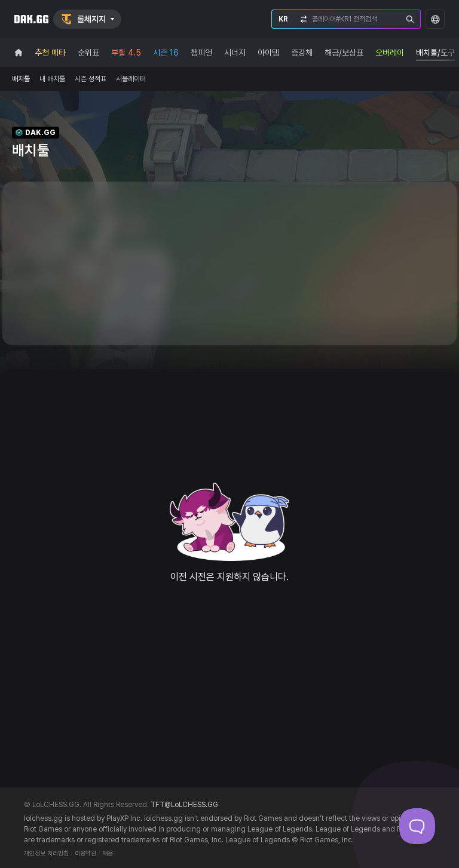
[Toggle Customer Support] (417, 826)
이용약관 (85, 853)
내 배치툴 (52, 79)
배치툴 (21, 79)
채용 (108, 853)
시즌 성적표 (91, 79)
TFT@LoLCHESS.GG (184, 805)
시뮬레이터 (131, 79)
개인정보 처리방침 (46, 853)
